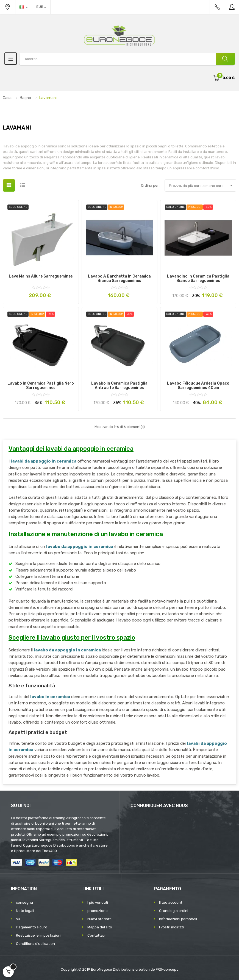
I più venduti (98, 902)
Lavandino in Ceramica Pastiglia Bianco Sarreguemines (198, 279)
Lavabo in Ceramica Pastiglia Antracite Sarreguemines (119, 386)
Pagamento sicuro (32, 927)
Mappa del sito (100, 927)
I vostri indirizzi (172, 927)
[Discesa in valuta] (41, 7)
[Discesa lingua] (24, 7)
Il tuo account (171, 902)
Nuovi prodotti (99, 919)
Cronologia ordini (174, 911)
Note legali (25, 911)
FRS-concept (167, 969)
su (18, 919)
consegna (24, 902)
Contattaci (96, 935)
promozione (98, 911)
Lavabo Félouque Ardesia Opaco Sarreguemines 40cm (198, 386)
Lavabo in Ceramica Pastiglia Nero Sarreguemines (41, 386)
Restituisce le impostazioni (39, 935)
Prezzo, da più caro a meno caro (202, 186)
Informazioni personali (178, 919)
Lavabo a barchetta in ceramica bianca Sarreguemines (119, 279)
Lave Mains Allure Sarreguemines (41, 276)
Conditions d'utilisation (35, 944)
